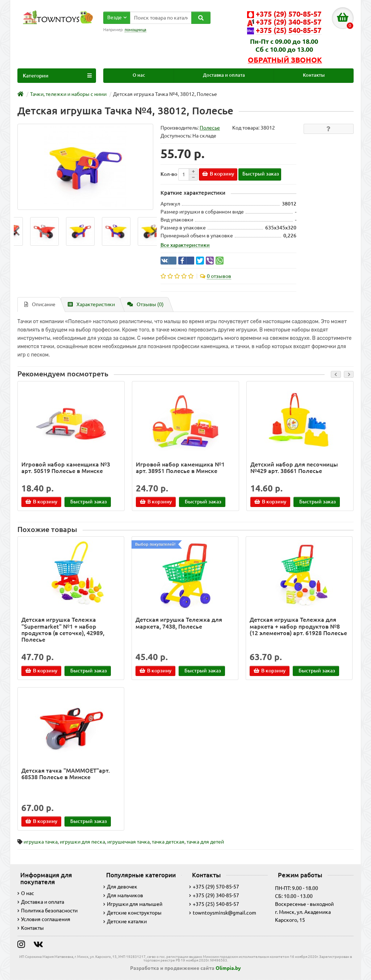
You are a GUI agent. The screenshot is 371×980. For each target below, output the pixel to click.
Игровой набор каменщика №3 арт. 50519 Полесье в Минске (66, 468)
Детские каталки (125, 921)
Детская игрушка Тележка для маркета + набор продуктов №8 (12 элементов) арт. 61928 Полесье (298, 626)
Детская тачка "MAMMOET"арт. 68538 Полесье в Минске (66, 774)
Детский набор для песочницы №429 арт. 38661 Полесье (294, 468)
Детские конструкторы (132, 913)
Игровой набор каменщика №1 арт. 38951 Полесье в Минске (180, 468)
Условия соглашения (44, 919)
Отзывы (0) (145, 304)
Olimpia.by (228, 968)
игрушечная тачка (128, 842)
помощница (136, 30)
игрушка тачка (41, 842)
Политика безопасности (47, 911)
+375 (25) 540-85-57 (214, 904)
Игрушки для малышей (133, 904)
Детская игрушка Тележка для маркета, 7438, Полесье (179, 623)
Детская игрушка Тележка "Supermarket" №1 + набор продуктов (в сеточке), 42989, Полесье (63, 630)
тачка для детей (205, 842)
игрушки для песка (82, 842)
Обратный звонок (285, 60)
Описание (40, 304)
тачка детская (168, 842)
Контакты (314, 75)
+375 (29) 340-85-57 (214, 895)
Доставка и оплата (224, 75)
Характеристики (91, 304)
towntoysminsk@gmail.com (223, 913)
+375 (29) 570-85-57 (214, 887)
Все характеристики (185, 245)
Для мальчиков (123, 895)
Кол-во (169, 174)
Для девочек (120, 887)
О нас (139, 75)
